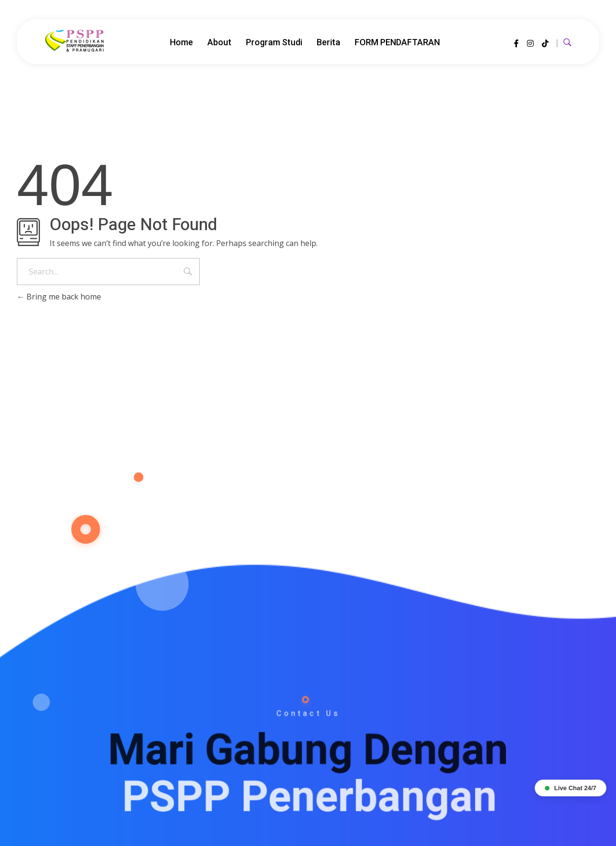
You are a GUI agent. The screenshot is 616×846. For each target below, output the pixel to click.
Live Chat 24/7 (571, 788)
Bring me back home (59, 297)
